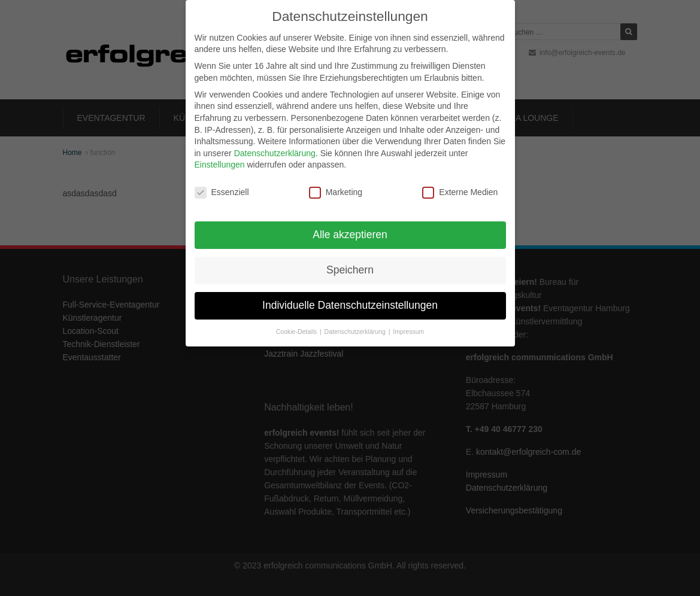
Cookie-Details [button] (297, 330)
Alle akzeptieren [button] (350, 233)
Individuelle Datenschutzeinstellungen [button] (350, 304)
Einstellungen (220, 163)
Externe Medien (460, 191)
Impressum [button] (408, 330)
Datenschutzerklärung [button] (356, 330)
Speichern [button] (350, 269)
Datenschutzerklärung (275, 152)
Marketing (336, 191)
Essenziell (222, 191)
